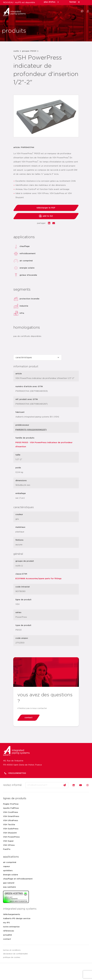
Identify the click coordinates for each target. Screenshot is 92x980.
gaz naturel (9, 883)
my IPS (6, 923)
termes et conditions (12, 950)
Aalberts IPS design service (17, 919)
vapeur (6, 866)
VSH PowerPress (11, 837)
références (9, 931)
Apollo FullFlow (11, 808)
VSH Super (8, 841)
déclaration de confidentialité (15, 954)
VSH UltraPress (11, 820)
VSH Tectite (9, 825)
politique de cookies (12, 957)
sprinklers (8, 871)
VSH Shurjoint (10, 833)
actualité (7, 935)
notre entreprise (11, 927)
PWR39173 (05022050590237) (31, 430)
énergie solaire (11, 875)
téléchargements (12, 914)
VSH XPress (9, 845)
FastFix (7, 849)
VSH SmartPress (11, 816)
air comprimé (10, 862)
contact (7, 939)
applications (11, 857)
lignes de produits (15, 798)
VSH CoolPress (11, 812)
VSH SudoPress (11, 829)
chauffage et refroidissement (18, 879)
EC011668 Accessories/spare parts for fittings (38, 579)
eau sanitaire (9, 887)
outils (16, 51)
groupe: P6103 (29, 51)
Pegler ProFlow (11, 804)
